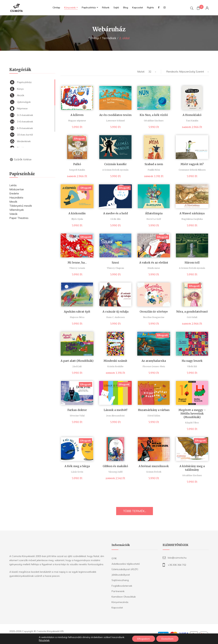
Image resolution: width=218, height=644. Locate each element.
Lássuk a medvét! (115, 410)
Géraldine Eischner (154, 121)
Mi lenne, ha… (77, 263)
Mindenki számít (115, 361)
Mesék (13, 202)
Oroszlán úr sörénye (154, 312)
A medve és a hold (115, 213)
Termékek (109, 38)
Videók (13, 214)
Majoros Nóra (77, 317)
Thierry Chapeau (115, 268)
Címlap (94, 38)
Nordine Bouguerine (154, 317)
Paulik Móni (154, 170)
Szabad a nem (154, 164)
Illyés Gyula (77, 219)
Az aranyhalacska (154, 361)
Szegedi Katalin (77, 170)
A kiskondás (77, 213)
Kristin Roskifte (115, 366)
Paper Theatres (19, 218)
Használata (16, 198)
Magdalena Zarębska (192, 219)
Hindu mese (154, 268)
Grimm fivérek (154, 472)
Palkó (77, 164)
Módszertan (17, 189)
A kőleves (77, 115)
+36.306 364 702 (177, 565)
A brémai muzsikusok (154, 466)
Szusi (115, 263)
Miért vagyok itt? (192, 164)
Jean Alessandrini (115, 416)
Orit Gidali (192, 317)
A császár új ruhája (115, 312)
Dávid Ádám (154, 416)
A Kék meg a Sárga (77, 466)
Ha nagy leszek (192, 361)
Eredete (14, 193)
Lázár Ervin (77, 472)
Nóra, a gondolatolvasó (192, 312)
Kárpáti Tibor (192, 423)
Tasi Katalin (192, 121)
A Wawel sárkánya (192, 213)
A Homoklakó (192, 115)
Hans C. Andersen (115, 317)
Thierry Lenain (77, 268)
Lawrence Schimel (115, 121)
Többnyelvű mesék (21, 206)
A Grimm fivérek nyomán (115, 170)
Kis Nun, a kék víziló (154, 115)
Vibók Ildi (192, 366)
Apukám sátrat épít (77, 312)
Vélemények (17, 210)
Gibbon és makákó (115, 466)
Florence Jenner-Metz (154, 366)
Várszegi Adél (115, 472)
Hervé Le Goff (154, 219)
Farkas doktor (77, 410)
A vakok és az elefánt (154, 263)
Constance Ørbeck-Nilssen (192, 170)
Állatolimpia (154, 213)
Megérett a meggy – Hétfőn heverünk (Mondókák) (192, 414)
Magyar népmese (77, 121)
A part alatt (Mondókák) (77, 361)
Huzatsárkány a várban (154, 410)
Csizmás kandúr (115, 164)
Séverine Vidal (77, 416)
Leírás (13, 185)
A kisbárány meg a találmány (192, 468)
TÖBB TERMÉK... (135, 511)
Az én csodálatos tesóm (115, 115)
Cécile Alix (115, 219)
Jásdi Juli (77, 366)
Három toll (192, 263)
